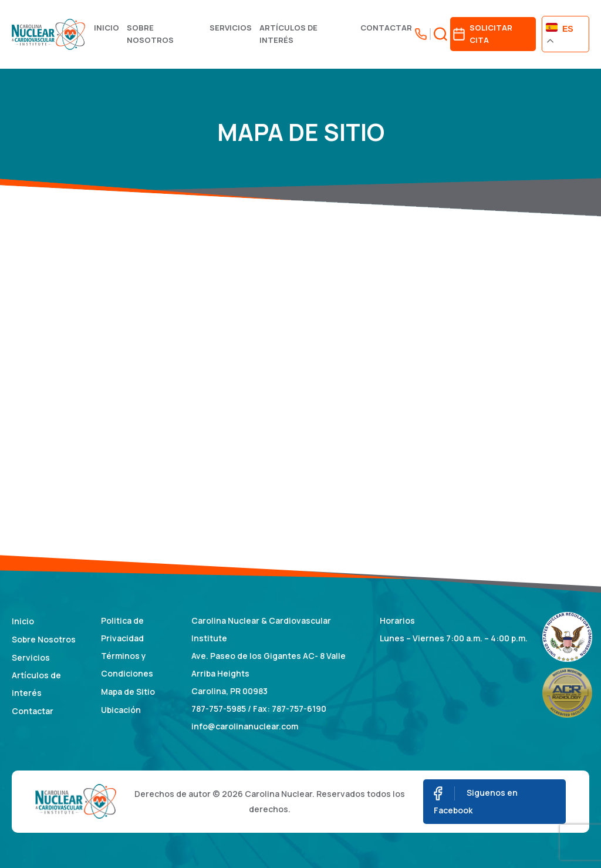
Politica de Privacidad (122, 629)
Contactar (386, 28)
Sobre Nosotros (150, 34)
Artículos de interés (288, 34)
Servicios (231, 28)
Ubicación (121, 710)
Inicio (107, 28)
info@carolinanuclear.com (245, 726)
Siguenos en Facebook (476, 801)
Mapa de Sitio (128, 692)
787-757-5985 (219, 709)
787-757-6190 (299, 709)
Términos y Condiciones (127, 665)
